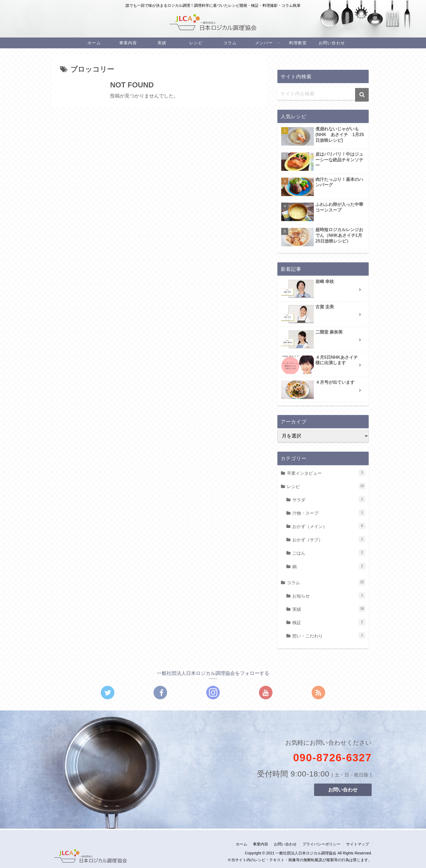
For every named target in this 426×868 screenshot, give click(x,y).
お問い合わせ (285, 844)
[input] (323, 94)
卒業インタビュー (326, 473)
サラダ (329, 499)
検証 (329, 622)
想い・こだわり (329, 635)
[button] (362, 95)
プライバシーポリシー (321, 844)
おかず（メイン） (329, 526)
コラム (326, 582)
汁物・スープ (329, 513)
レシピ (326, 486)
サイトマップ (358, 844)
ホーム (242, 844)
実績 (329, 609)
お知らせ (329, 595)
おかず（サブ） (329, 539)
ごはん (329, 553)
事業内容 (261, 844)
